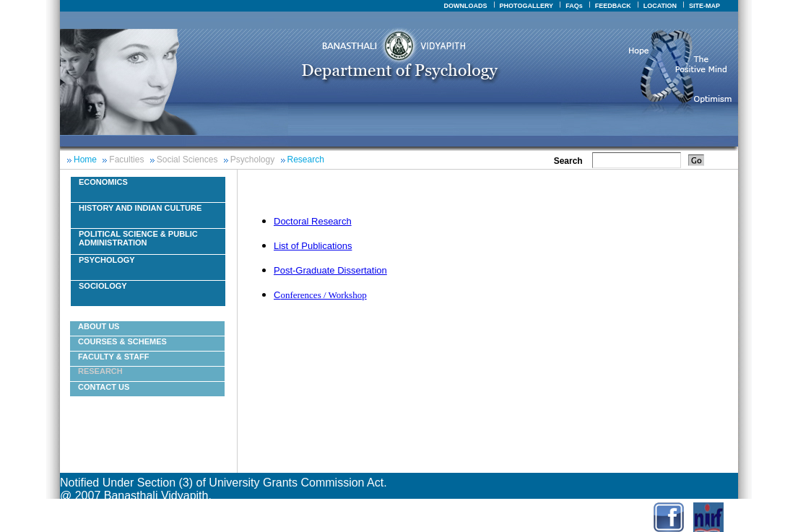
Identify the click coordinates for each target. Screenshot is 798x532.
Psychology (252, 160)
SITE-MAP (704, 6)
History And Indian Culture (140, 208)
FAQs (574, 6)
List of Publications (313, 246)
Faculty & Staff (113, 357)
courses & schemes (122, 341)
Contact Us (104, 387)
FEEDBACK (613, 6)
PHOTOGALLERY (527, 6)
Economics (103, 182)
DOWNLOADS (466, 6)
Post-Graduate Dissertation (330, 270)
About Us (99, 326)
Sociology (103, 286)
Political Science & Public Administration (138, 238)
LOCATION (660, 6)
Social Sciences (187, 160)
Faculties (126, 160)
